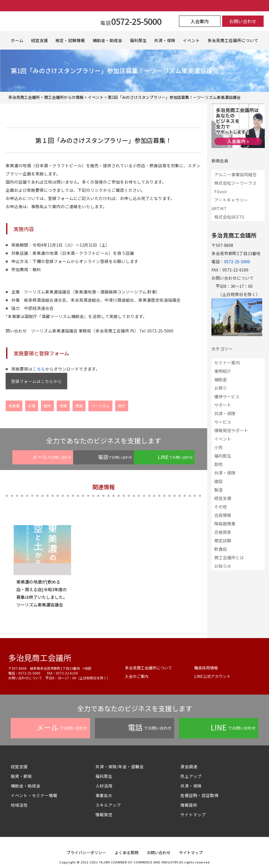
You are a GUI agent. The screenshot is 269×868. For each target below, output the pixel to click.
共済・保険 (165, 40)
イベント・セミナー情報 (34, 795)
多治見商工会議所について (233, 40)
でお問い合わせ (52, 457)
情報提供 (189, 805)
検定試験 (223, 540)
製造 (218, 490)
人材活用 (104, 786)
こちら (39, 369)
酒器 (79, 406)
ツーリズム (100, 406)
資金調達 (191, 766)
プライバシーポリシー (86, 852)
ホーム (17, 40)
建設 (218, 481)
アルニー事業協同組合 (235, 174)
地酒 (63, 406)
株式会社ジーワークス (235, 183)
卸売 (218, 464)
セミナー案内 (227, 363)
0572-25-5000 (237, 261)
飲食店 (221, 549)
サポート (223, 405)
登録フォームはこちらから (36, 381)
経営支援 (40, 40)
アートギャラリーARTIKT (230, 204)
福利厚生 (138, 40)
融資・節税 (21, 776)
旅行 (122, 406)
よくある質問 (126, 852)
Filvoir (221, 191)
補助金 (221, 379)
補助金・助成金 (107, 40)
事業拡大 (104, 795)
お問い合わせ (243, 21)
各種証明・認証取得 (199, 795)
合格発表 (223, 532)
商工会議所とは (229, 557)
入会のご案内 (137, 676)
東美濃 (14, 406)
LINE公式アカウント (212, 676)
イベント (191, 40)
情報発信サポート (231, 430)
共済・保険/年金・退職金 (120, 766)
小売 (218, 447)
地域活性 (19, 805)
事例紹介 (223, 371)
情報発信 (104, 814)
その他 (221, 507)
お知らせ (223, 566)
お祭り (221, 388)
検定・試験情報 (70, 40)
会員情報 (223, 515)
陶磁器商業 (225, 524)
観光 (47, 406)
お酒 (32, 406)
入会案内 (200, 21)
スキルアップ (110, 805)
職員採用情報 (206, 668)
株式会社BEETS (229, 217)
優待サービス (227, 396)
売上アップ (191, 776)
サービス (223, 422)
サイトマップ (193, 814)
